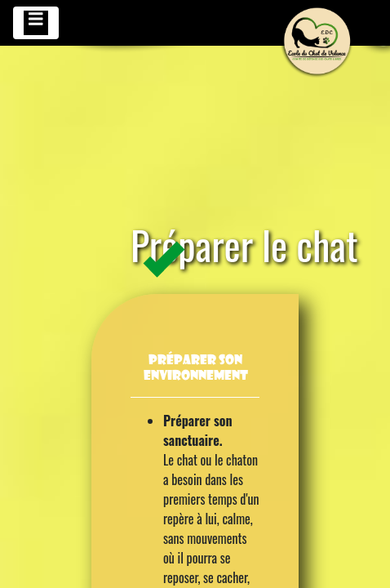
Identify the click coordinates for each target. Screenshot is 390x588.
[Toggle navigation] (36, 23)
